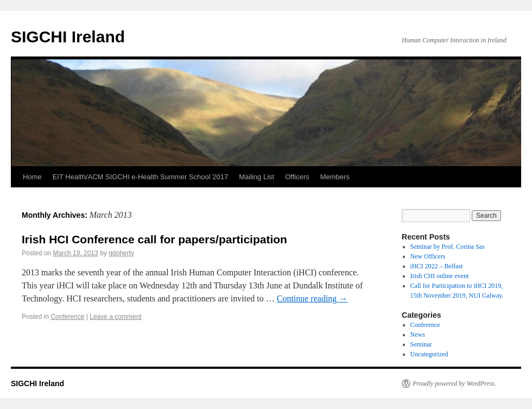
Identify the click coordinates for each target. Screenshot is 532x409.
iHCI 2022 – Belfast (437, 266)
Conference (67, 317)
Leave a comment (115, 317)
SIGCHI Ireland (68, 37)
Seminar (421, 344)
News (418, 335)
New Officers (428, 256)
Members (335, 177)
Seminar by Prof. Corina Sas (448, 247)
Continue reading (312, 298)
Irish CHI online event (440, 276)
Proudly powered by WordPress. (454, 383)
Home (32, 177)
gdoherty (121, 253)
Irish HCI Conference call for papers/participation (154, 239)
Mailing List (256, 177)
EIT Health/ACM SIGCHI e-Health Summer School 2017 (140, 177)
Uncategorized (429, 354)
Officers (297, 177)
